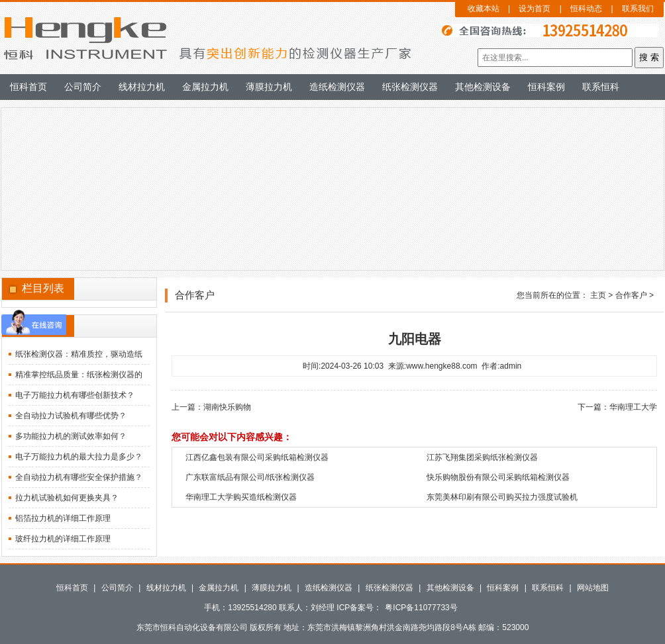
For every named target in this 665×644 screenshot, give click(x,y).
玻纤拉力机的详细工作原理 (63, 539)
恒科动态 (586, 9)
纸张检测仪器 (410, 87)
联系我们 (638, 9)
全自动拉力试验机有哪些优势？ (71, 416)
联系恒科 (601, 87)
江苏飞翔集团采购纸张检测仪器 (482, 457)
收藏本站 (484, 9)
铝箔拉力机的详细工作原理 (63, 518)
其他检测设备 (483, 87)
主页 (598, 295)
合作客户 (631, 295)
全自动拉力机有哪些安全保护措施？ (79, 477)
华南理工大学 (633, 407)
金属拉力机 (205, 87)
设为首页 (535, 9)
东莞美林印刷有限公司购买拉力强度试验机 (502, 497)
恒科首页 (28, 87)
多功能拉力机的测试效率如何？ (71, 436)
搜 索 (649, 57)
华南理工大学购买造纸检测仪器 (241, 497)
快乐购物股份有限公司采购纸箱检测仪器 (498, 477)
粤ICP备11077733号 (421, 608)
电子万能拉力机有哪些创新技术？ (75, 395)
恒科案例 (546, 87)
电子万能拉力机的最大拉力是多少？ (79, 457)
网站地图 (593, 588)
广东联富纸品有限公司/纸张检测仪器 (250, 477)
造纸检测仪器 (337, 87)
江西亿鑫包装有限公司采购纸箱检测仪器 (257, 457)
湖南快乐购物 (227, 407)
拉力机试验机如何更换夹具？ (67, 498)
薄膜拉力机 (269, 87)
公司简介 (83, 87)
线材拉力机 (142, 87)
